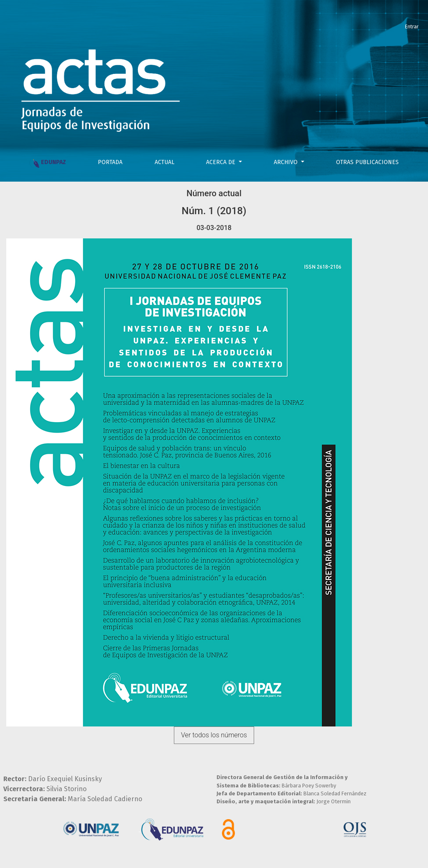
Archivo (287, 162)
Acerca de (222, 162)
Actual (164, 162)
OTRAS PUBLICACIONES (367, 162)
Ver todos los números (214, 735)
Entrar (412, 27)
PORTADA (110, 162)
